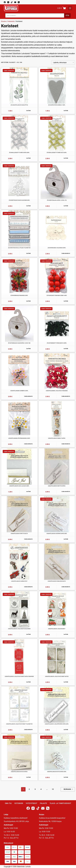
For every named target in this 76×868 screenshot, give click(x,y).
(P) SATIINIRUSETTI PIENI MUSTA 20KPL (57, 343)
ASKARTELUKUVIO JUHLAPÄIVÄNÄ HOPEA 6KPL (57, 724)
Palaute (43, 803)
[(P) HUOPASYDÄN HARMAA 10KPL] (57, 86)
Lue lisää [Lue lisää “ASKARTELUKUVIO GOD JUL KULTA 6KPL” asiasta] (28, 491)
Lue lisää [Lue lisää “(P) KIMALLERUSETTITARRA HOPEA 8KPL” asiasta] (28, 158)
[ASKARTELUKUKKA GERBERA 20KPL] (19, 371)
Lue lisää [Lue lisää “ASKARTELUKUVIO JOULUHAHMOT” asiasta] (66, 634)
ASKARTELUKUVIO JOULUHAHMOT (57, 629)
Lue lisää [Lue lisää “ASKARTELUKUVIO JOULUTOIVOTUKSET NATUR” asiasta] (66, 682)
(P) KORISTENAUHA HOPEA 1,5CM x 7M (57, 200)
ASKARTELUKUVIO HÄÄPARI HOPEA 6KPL (57, 533)
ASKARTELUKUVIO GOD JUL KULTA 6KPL (19, 486)
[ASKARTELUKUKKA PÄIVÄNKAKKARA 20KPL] (19, 419)
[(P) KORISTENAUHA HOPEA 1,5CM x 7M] (57, 181)
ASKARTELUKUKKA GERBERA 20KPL (19, 391)
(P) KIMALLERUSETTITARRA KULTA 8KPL (57, 153)
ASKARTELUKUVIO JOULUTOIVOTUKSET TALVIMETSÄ (19, 724)
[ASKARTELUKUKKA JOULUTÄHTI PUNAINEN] (57, 371)
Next (72, 789)
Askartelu (11, 21)
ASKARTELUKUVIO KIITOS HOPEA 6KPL (57, 772)
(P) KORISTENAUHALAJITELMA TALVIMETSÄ (19, 248)
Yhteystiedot (31, 803)
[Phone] (19, 2)
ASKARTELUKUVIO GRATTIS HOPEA (57, 486)
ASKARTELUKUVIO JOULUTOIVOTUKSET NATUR (57, 676)
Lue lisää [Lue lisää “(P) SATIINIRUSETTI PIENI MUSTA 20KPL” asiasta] (66, 349)
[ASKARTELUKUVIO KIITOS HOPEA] (19, 752)
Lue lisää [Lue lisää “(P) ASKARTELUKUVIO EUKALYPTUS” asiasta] (28, 111)
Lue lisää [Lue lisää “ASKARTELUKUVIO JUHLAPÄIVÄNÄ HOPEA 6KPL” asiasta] (66, 730)
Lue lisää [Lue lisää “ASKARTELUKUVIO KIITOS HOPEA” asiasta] (28, 777)
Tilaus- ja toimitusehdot (60, 803)
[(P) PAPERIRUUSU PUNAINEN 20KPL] (19, 276)
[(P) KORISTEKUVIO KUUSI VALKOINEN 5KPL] (19, 181)
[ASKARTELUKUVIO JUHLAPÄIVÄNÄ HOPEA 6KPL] (57, 705)
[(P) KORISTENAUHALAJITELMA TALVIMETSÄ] (19, 228)
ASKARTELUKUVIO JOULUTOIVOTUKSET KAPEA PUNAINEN (19, 676)
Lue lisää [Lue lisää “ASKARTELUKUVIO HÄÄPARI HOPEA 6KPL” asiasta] (66, 539)
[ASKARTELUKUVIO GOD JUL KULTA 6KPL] (19, 466)
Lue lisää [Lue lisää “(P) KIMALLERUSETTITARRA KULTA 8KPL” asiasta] (66, 158)
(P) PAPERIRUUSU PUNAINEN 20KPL (19, 295)
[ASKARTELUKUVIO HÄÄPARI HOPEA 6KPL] (57, 514)
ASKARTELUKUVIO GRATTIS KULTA (19, 533)
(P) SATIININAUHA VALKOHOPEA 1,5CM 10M (19, 343)
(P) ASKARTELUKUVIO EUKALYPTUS (19, 105)
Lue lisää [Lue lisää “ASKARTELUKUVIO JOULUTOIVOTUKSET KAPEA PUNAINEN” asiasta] (28, 682)
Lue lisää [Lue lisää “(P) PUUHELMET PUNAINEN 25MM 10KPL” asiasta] (66, 301)
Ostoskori (19, 803)
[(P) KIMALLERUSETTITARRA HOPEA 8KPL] (19, 133)
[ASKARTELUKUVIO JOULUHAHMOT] (57, 609)
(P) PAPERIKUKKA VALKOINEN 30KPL (57, 248)
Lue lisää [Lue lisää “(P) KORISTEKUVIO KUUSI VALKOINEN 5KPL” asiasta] (28, 206)
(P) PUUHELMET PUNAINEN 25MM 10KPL (57, 295)
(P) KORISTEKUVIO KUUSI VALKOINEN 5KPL (19, 200)
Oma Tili (8, 803)
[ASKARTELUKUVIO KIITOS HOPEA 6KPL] (57, 752)
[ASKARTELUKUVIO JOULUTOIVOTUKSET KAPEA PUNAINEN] (19, 657)
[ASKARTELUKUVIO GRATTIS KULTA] (19, 514)
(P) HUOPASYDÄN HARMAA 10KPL (57, 105)
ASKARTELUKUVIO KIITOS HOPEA (19, 772)
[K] (70, 8)
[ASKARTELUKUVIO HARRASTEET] (19, 562)
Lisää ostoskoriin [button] (66, 253)
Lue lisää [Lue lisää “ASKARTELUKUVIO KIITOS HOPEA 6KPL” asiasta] (66, 777)
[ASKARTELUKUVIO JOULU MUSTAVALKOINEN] (19, 609)
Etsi (67, 15)
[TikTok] (12, 2)
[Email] (15, 2)
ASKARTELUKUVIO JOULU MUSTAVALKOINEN (19, 629)
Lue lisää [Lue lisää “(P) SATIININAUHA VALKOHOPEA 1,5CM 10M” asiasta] (28, 349)
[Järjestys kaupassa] (63, 62)
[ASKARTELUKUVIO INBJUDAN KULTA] (57, 562)
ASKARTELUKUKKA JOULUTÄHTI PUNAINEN (57, 391)
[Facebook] (5, 2)
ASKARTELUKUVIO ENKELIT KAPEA (57, 438)
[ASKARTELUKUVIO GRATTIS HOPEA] (57, 466)
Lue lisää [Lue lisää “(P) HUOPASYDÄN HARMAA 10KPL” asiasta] (66, 111)
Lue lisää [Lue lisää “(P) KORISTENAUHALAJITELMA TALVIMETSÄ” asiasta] (28, 253)
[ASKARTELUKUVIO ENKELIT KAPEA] (57, 419)
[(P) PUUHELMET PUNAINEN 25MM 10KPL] (57, 276)
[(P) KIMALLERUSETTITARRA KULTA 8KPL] (57, 133)
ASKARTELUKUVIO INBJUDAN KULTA (57, 581)
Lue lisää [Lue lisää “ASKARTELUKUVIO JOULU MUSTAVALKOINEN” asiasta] (28, 634)
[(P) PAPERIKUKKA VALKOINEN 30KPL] (57, 228)
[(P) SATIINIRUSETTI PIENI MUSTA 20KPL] (57, 324)
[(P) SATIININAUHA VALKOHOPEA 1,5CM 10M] (19, 324)
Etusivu (4, 21)
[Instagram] (8, 2)
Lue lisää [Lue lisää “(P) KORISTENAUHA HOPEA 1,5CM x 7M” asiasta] (66, 206)
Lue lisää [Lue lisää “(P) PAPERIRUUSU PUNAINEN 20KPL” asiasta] (28, 301)
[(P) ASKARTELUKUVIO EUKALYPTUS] (19, 86)
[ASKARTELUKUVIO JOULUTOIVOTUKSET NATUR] (57, 657)
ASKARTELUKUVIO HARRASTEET (19, 581)
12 (53, 789)
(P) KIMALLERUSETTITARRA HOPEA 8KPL (19, 153)
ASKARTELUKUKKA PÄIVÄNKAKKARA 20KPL (19, 438)
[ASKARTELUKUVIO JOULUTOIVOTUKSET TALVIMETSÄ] (19, 705)
